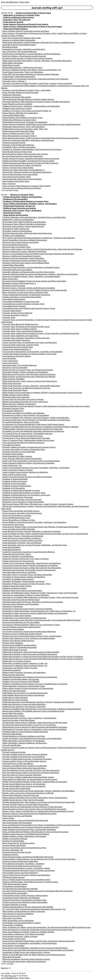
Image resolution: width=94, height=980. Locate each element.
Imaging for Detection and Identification (18, 556)
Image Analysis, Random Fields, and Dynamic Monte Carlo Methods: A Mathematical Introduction (41, 527)
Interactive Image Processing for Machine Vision (21, 600)
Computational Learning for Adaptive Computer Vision (24, 304)
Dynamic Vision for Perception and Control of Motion (23, 399)
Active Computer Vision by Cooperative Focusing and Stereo (26, 31)
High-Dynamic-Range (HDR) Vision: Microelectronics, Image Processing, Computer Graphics (38, 504)
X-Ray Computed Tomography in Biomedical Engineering (24, 961)
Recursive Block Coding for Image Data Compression (23, 156)
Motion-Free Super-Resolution (14, 691)
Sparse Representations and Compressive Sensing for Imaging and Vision (31, 827)
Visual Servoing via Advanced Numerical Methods (22, 188)
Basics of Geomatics (10, 279)
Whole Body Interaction (12, 957)
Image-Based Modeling (11, 547)
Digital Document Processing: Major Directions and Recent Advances (29, 374)
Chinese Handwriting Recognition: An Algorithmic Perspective (26, 295)
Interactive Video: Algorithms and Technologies (21, 604)
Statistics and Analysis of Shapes (15, 839)
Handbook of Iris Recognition (14, 488)
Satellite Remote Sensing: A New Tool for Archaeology (23, 800)
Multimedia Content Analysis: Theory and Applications (24, 127)
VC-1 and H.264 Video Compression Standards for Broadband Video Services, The (34, 909)
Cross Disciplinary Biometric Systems (17, 356)
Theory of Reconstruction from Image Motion (20, 174)
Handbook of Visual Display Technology (18, 497)
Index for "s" (6, 968)
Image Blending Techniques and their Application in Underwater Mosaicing (31, 531)
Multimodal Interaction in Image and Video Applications (24, 704)
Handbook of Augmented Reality (15, 479)
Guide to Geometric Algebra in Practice (18, 470)
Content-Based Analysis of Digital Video (18, 347)
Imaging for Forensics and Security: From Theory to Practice (26, 559)
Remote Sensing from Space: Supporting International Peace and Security (31, 159)
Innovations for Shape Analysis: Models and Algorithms (24, 577)
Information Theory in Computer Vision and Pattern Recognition (27, 575)
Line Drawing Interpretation (13, 629)
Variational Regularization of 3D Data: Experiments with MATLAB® (28, 907)
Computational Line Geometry (14, 306)
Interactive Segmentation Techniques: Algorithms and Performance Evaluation (33, 602)
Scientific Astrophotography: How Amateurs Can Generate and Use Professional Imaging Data (39, 802)
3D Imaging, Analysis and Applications (17, 231)
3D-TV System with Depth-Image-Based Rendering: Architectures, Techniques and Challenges (39, 238)
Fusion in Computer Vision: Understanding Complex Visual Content (28, 440)
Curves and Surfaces (10, 361)
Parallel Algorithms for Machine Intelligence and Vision (24, 736)
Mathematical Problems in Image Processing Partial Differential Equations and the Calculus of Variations (43, 657)
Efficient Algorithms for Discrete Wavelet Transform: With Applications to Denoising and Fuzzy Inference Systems (46, 406)
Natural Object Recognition (13, 713)
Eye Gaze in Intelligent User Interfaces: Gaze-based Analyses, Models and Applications (36, 418)
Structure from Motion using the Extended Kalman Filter (24, 848)
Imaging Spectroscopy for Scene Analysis (18, 561)
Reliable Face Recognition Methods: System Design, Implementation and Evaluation (35, 782)
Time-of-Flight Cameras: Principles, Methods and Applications (26, 875)
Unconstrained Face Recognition (15, 893)
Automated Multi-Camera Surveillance (17, 270)
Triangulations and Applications (15, 886)
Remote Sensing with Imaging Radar (16, 789)
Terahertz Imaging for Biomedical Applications (20, 861)
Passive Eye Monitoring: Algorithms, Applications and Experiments (28, 140)
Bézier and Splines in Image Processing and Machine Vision (25, 292)
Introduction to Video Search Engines (17, 616)
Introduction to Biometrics (13, 606)
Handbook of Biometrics (12, 95)
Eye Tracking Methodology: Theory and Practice (21, 422)
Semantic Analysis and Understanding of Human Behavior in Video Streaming (32, 807)
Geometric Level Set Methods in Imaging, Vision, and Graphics (27, 90)
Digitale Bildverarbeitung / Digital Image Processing (22, 67)
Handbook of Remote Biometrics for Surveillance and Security (26, 495)
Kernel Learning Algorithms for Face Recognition (21, 622)
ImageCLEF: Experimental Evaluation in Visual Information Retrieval (29, 552)
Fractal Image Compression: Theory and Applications (23, 72)
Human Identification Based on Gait (16, 518)
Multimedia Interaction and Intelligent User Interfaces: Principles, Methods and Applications (38, 702)
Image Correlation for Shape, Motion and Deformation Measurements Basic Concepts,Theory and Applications (45, 534)
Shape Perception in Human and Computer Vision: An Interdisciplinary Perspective (34, 809)
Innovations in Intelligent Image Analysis (18, 579)
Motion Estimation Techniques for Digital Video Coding (24, 686)
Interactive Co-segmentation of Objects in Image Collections (26, 595)
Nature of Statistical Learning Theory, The (18, 133)
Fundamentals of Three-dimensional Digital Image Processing (26, 438)
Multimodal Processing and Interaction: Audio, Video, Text (25, 129)
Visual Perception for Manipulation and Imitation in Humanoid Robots (30, 943)
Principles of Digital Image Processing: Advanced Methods (25, 754)
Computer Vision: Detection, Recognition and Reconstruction (26, 338)
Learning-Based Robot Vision (14, 115)
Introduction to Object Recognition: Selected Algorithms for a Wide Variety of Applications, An (39, 611)
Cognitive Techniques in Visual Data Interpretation (22, 297)
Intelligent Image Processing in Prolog (17, 586)
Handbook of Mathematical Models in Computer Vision (24, 493)
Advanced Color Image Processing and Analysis (21, 242)
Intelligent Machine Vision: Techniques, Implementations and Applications (31, 106)
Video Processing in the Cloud (14, 916)
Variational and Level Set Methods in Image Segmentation (25, 902)
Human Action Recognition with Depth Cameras (21, 511)
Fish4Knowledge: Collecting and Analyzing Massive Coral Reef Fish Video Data (33, 429)
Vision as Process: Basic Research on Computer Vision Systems (27, 186)
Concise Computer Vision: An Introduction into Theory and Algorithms (30, 342)
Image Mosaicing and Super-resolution (17, 104)
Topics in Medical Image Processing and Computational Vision (26, 880)
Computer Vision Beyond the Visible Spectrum (20, 324)
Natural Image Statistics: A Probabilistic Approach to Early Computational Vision (33, 711)
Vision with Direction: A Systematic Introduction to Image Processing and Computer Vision (37, 930)
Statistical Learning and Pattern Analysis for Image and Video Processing (30, 163)
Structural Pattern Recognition (14, 845)
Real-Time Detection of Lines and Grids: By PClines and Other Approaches (31, 770)
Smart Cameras (8, 818)
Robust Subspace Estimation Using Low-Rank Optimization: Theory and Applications (35, 798)
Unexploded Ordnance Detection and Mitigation (21, 898)
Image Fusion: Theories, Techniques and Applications (23, 536)
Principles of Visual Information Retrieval (18, 145)
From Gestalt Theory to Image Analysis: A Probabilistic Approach (27, 434)
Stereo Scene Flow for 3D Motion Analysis (19, 843)
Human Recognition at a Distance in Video (19, 520)
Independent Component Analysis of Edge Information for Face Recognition (32, 568)
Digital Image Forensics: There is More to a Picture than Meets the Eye (30, 381)
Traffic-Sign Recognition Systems (15, 884)
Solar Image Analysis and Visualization (17, 823)
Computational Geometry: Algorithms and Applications (24, 49)
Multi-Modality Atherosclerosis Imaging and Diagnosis (23, 695)
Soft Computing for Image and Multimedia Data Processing (25, 820)
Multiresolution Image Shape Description (18, 131)
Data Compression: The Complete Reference (20, 52)
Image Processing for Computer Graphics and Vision (23, 540)
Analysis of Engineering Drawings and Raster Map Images (25, 261)
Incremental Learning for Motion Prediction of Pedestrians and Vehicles (30, 566)
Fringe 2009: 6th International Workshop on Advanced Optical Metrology (31, 74)
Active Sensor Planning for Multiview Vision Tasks (22, 38)
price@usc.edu (10, 976)
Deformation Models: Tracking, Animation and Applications (25, 372)
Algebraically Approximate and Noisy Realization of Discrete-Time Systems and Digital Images (39, 42)
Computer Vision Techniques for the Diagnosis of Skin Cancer (26, 327)
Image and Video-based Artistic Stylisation (19, 529)
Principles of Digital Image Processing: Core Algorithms (24, 757)
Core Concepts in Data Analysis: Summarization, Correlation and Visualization (32, 352)
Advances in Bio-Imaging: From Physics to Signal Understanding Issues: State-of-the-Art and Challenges (42, 249)
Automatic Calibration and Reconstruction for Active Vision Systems (29, 272)
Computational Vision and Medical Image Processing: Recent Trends (29, 308)
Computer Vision (9, 317)
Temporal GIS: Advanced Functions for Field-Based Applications (27, 172)
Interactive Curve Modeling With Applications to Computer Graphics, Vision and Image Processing (40, 597)
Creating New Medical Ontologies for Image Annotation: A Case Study (29, 354)
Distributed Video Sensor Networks (16, 397)
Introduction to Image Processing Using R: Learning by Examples (27, 609)
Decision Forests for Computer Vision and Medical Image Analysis (28, 370)
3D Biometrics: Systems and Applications (18, 220)
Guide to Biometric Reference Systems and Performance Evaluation (29, 463)
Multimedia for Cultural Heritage (15, 698)
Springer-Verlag (7, 13)
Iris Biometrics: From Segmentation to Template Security (24, 618)
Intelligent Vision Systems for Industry (17, 108)
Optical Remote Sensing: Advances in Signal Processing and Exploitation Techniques (35, 727)
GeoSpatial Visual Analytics (13, 454)
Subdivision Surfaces (10, 855)
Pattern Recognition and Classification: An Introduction (24, 741)
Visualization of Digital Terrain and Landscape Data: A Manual (26, 952)
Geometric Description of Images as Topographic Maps (24, 449)
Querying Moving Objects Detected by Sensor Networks (24, 768)
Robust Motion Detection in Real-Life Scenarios (21, 795)
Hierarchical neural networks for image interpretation (23, 502)
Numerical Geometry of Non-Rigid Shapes (19, 720)
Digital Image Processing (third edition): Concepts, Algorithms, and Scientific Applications (37, 61)
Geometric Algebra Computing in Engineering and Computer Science (29, 447)
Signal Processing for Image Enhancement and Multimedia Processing (29, 814)
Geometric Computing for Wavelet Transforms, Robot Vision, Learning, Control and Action (37, 83)
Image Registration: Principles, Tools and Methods (22, 543)
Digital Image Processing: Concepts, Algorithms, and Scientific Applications (31, 386)
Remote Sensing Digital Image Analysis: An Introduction (24, 784)
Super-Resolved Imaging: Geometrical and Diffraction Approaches (28, 857)
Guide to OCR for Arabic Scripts (15, 474)
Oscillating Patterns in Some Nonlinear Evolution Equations (25, 732)
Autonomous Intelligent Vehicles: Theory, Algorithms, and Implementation (31, 277)
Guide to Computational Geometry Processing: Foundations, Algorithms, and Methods (36, 468)
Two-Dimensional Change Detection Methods (20, 889)
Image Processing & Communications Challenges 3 (22, 538)
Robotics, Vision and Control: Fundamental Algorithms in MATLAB (28, 793)
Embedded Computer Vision (13, 408)
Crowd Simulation (9, 358)
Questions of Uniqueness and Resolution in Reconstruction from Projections (32, 149)
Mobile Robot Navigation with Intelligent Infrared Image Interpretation (30, 677)
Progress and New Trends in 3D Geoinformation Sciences (24, 761)
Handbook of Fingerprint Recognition (17, 97)
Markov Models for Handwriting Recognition (20, 647)
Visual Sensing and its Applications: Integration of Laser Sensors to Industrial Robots (35, 948)
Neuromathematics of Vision (14, 716)
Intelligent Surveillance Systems (15, 588)
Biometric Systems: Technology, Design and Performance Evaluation (29, 288)
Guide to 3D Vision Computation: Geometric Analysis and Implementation (31, 461)
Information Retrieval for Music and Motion (19, 572)
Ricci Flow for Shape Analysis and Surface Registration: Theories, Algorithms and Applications (39, 791)
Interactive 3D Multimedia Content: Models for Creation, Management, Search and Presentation (40, 593)
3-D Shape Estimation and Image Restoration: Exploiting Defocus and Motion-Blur (34, 217)
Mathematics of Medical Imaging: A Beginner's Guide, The (25, 663)
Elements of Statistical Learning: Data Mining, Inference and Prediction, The (32, 70)
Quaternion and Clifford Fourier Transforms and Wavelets (25, 766)
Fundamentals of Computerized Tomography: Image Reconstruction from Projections (35, 79)
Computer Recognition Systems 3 (15, 315)
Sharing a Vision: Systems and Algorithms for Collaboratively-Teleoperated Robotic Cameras (38, 811)
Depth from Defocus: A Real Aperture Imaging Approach (24, 56)
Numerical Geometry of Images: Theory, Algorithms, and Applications (29, 718)
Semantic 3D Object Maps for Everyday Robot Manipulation (26, 804)
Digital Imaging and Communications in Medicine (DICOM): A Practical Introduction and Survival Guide (42, 393)
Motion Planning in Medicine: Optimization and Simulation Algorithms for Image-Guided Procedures (41, 124)
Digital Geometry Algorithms (14, 379)
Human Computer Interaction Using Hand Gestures (22, 513)
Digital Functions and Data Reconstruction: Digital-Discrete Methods (29, 377)
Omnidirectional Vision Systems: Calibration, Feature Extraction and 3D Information (35, 723)
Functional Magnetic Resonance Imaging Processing (23, 436)
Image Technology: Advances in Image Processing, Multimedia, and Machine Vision (35, 545)
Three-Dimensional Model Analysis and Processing (22, 866)
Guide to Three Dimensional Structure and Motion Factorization (27, 477)
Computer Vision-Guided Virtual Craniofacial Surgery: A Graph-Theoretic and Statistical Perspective (41, 333)
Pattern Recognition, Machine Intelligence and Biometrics (25, 743)
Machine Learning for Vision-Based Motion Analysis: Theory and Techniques (32, 636)
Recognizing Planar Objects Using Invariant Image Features (25, 154)
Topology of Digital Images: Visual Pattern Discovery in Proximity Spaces (30, 882)
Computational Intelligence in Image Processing (21, 302)
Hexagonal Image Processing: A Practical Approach (22, 500)
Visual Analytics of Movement (14, 939)
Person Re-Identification (12, 745)
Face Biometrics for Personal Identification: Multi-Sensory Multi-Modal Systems (33, 424)
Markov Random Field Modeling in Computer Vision (23, 118)
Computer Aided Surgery (12, 311)
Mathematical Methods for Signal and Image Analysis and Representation (31, 652)
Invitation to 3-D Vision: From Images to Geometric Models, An (27, 111)
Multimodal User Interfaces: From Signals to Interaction (24, 707)
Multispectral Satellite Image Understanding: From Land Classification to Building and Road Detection (42, 709)
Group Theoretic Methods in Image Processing (20, 93)
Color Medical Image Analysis (14, 299)
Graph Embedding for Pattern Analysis (17, 456)
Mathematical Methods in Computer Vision (19, 120)
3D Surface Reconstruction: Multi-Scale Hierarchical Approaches (27, 233)
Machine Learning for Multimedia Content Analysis (22, 634)
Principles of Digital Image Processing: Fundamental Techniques (27, 759)
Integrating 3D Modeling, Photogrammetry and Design (24, 581)
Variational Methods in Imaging (15, 905)
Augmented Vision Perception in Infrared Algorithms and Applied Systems (31, 267)
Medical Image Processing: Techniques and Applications (24, 672)
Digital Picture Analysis (11, 65)
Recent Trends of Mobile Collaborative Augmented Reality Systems (28, 777)
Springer (4, 195)
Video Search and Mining (12, 918)
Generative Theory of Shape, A (14, 81)
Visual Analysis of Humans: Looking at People (20, 936)
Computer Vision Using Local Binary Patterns (20, 329)
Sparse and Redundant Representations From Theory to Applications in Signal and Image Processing (41, 825)
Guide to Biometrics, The (12, 465)
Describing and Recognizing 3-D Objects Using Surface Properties (28, 58)
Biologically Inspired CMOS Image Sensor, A (19, 283)
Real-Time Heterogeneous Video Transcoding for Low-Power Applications (31, 773)
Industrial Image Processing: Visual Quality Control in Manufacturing (29, 570)
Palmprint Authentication (12, 734)
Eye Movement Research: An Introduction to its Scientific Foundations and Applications (36, 420)
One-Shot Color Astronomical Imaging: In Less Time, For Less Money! (29, 725)
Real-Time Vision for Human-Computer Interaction (22, 775)
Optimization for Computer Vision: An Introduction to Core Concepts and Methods (34, 729)
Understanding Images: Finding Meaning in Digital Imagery (25, 895)
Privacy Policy (24, 2)
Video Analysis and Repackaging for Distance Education (24, 911)
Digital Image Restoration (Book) (15, 390)
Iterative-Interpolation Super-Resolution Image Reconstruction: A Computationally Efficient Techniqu (41, 620)
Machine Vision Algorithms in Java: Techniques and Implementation (29, 638)
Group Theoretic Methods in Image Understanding (22, 459)
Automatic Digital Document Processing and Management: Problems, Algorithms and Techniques (40, 274)
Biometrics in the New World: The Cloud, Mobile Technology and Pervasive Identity (35, 290)
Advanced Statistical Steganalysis (15, 245)
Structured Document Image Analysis (17, 852)
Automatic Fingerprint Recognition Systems (19, 45)
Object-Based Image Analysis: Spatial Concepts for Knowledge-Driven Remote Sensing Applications (41, 138)
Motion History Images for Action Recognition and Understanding (28, 688)
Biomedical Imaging (10, 47)
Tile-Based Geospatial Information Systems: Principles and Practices (29, 870)
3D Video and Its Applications (14, 236)
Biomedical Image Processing (14, 286)
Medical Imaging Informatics (13, 675)
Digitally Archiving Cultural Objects (16, 395)
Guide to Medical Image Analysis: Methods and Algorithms (25, 472)
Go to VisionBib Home (10, 2)
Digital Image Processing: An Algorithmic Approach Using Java (26, 388)
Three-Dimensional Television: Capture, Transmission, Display (26, 868)
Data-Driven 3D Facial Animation (15, 368)
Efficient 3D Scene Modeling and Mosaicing (19, 404)
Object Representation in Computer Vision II (20, 136)
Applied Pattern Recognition (13, 265)
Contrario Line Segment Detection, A (17, 349)
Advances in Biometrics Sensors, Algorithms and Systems (24, 251)
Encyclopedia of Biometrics (13, 411)
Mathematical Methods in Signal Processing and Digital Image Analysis (30, 654)
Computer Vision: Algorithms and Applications (20, 336)
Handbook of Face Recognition (14, 484)
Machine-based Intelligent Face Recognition (19, 645)
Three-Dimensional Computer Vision (17, 177)
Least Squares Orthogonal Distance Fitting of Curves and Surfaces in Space (31, 625)
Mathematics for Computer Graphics (17, 661)
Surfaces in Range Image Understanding (18, 168)
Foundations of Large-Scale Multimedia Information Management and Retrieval (33, 431)
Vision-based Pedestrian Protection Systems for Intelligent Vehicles (28, 932)
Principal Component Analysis (14, 143)
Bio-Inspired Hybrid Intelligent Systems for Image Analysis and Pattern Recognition (34, 281)
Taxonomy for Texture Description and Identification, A (24, 170)
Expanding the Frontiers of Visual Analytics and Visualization (26, 415)
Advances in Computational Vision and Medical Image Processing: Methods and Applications (38, 254)
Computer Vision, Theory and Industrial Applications (23, 331)
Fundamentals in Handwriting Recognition (19, 77)
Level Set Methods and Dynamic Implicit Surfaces (22, 627)
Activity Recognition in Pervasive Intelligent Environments (25, 240)
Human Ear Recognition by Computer (17, 515)
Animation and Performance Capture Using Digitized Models (26, 263)
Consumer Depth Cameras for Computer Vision (21, 345)
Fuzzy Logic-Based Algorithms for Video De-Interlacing (23, 443)
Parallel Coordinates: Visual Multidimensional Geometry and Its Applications (32, 738)
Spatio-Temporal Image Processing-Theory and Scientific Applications (29, 830)
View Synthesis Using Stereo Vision (16, 181)
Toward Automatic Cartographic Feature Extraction (22, 179)
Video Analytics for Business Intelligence (18, 914)
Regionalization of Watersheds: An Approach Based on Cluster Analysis (30, 779)
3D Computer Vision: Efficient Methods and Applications (24, 222)
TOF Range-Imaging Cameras (14, 877)
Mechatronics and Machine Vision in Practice (20, 668)
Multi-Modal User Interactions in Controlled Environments (25, 693)
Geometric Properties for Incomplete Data (19, 452)
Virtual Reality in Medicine (13, 925)
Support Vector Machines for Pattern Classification (22, 165)
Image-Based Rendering (12, 550)
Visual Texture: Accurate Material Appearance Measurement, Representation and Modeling (38, 950)
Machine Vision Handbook (13, 643)
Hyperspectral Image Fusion (13, 525)
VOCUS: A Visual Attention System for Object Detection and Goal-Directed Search (34, 955)
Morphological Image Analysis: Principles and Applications (25, 122)
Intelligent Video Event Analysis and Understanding (22, 591)
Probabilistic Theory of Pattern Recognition (19, 147)
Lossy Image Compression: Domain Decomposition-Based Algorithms (29, 632)
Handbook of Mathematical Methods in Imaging (21, 490)
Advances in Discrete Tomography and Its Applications (23, 258)
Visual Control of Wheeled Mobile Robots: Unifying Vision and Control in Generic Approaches (39, 941)
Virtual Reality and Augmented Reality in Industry (22, 923)
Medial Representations (12, 670)
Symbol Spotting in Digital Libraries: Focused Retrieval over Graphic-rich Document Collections (39, 859)
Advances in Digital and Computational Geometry (22, 256)
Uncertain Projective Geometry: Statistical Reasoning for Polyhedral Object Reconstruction (38, 891)
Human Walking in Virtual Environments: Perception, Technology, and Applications (34, 522)
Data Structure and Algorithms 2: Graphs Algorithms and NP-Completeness (32, 54)
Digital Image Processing (12, 383)
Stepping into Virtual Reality (13, 841)
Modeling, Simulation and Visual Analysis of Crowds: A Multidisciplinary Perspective (35, 684)
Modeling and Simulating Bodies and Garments (21, 679)
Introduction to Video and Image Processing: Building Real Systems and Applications (35, 613)
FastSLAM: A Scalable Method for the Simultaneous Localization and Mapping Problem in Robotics (41, 427)
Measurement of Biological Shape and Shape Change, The (25, 666)
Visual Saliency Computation (13, 946)
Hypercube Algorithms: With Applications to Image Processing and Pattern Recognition (36, 102)
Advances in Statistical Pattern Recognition (19, 40)
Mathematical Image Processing (15, 650)
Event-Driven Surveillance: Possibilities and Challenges (23, 413)
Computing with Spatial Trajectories (16, 340)
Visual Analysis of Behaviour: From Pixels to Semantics (23, 934)
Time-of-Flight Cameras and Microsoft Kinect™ (20, 873)
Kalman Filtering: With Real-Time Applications (20, 113)
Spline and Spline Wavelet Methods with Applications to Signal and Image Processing (35, 832)
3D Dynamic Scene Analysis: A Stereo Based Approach (23, 226)
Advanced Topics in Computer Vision (17, 247)
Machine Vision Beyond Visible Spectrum (18, 641)
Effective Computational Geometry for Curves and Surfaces (25, 402)
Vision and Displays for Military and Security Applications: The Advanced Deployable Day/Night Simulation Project (47, 927)
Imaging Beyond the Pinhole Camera (17, 554)
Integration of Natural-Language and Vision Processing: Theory (27, 584)
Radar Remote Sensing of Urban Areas (17, 152)
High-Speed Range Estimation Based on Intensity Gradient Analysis (28, 99)
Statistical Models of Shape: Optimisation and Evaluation (24, 836)
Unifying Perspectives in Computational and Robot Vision (25, 900)
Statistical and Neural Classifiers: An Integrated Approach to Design (28, 161)
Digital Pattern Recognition (13, 63)
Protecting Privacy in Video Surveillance (18, 764)
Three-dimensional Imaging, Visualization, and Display (23, 864)
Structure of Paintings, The (13, 850)
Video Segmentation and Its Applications (18, 921)
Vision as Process (9, 184)
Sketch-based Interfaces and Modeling (17, 816)
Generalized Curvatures (11, 445)
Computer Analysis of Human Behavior (17, 313)
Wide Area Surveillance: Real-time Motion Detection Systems (26, 959)
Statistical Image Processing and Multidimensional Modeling (26, 834)
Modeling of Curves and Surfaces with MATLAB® (21, 682)
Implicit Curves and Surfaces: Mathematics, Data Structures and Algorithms (32, 563)
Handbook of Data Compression (15, 481)
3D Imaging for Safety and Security (16, 229)
